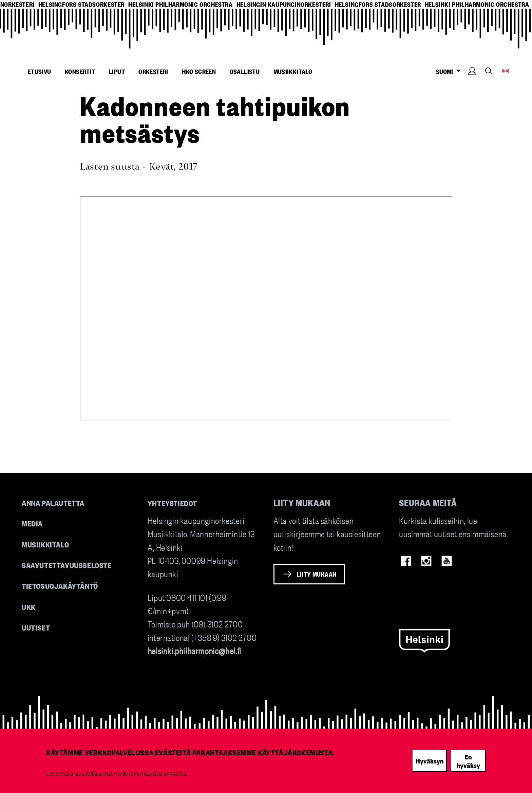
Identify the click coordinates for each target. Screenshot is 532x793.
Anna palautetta (53, 502)
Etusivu (40, 71)
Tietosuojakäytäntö (60, 586)
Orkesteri (153, 71)
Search (489, 71)
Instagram (426, 561)
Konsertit (80, 71)
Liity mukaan (317, 574)
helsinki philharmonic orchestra (180, 4)
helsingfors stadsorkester (81, 4)
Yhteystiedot (172, 503)
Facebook (406, 561)
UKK (29, 607)
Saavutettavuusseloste (67, 565)
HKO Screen (199, 71)
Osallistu (245, 71)
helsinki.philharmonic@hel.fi (194, 650)
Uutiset (36, 627)
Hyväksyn (430, 760)
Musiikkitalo (293, 71)
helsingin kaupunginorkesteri (284, 4)
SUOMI (450, 71)
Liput (117, 71)
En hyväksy (468, 761)
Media (32, 523)
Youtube (447, 561)
